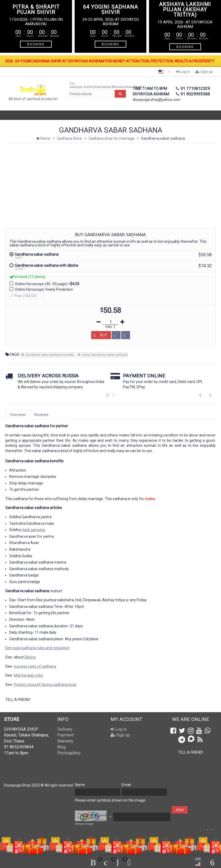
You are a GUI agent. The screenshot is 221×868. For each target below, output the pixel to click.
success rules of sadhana (35, 666)
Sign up (204, 72)
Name (80, 785)
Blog (61, 747)
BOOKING (36, 44)
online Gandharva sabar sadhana (104, 355)
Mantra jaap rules (28, 675)
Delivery (65, 729)
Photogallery (69, 753)
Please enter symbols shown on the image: (110, 800)
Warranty (65, 741)
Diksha (30, 657)
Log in (183, 72)
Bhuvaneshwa (122, 87)
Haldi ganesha (33, 530)
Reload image (84, 824)
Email (126, 785)
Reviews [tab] (41, 415)
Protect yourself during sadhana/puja (45, 685)
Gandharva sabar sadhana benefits (49, 355)
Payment (65, 735)
